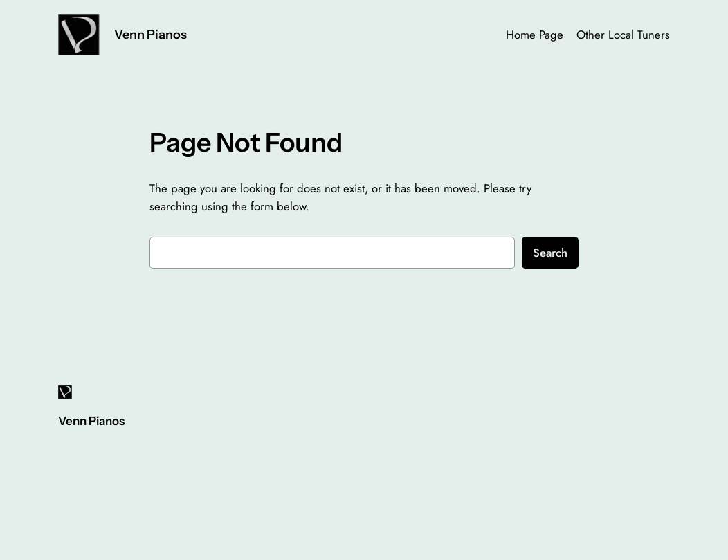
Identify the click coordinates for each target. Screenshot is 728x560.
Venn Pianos (151, 34)
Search (550, 253)
